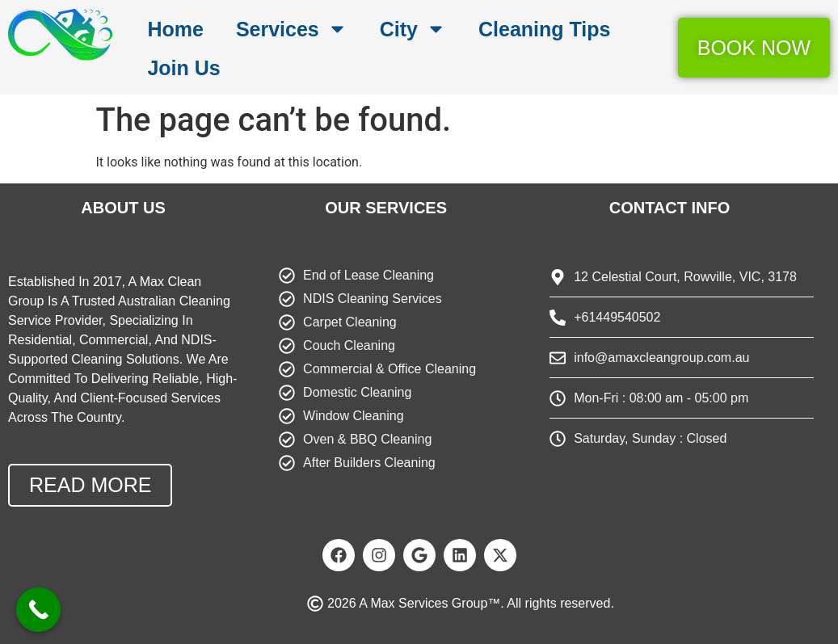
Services (292, 29)
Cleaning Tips (544, 29)
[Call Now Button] (38, 610)
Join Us (183, 68)
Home (175, 29)
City (413, 29)
